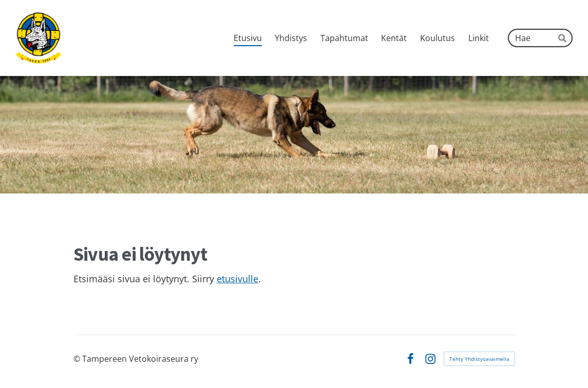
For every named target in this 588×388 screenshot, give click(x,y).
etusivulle (238, 279)
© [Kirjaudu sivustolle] (78, 359)
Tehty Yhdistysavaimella (479, 359)
